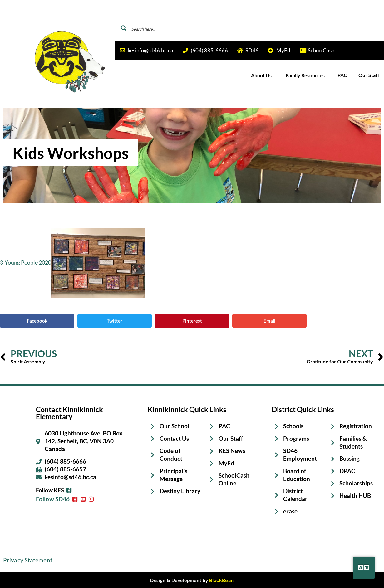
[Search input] (254, 28)
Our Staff (369, 75)
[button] (37, 321)
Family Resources (306, 75)
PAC (343, 75)
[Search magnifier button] (124, 28)
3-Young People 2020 (26, 262)
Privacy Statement (26, 561)
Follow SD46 (52, 492)
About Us (262, 75)
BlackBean (222, 580)
